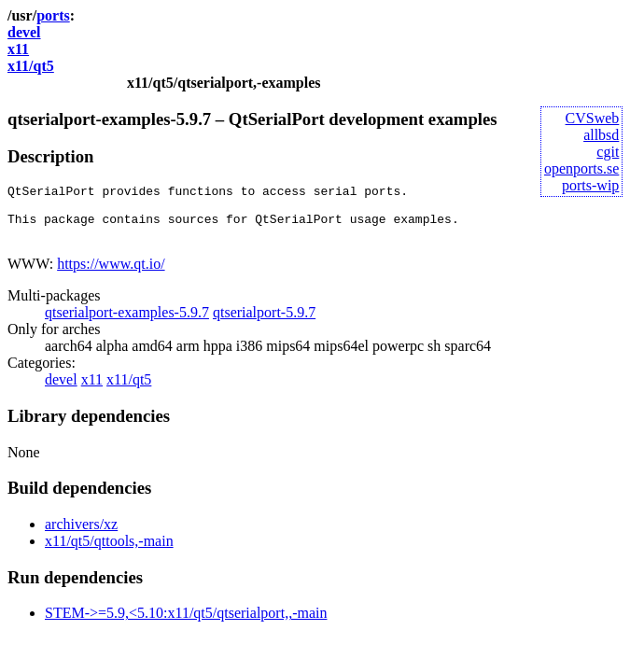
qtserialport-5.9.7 (264, 323)
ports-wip (590, 185)
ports (53, 15)
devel (24, 32)
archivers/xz (81, 535)
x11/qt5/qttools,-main (109, 552)
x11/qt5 (31, 66)
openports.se (581, 168)
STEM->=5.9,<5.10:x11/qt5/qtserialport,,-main (186, 624)
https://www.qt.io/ (111, 275)
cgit (608, 152)
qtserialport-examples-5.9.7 (127, 323)
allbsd (601, 135)
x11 (18, 49)
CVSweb (593, 118)
